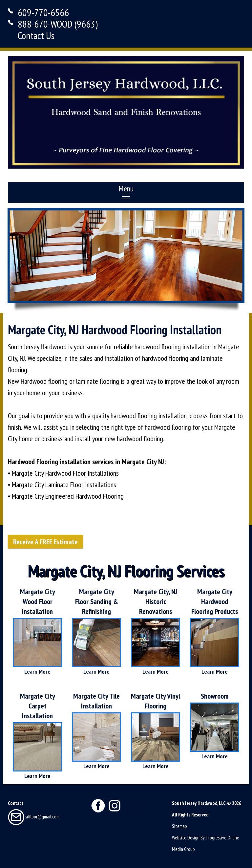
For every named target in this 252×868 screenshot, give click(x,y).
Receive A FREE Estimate (45, 542)
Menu (126, 192)
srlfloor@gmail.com (34, 817)
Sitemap (179, 826)
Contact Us (36, 35)
